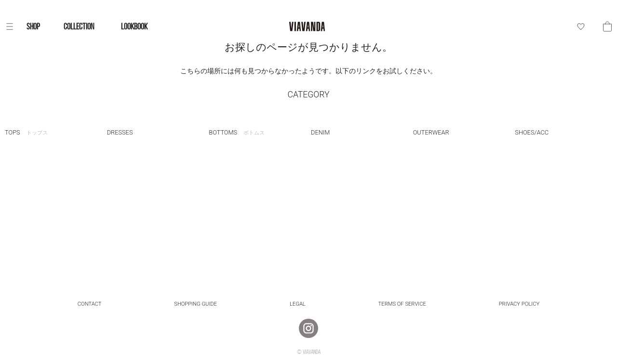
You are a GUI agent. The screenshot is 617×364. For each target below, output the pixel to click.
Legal (298, 304)
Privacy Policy (519, 304)
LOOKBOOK (134, 27)
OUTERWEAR (431, 132)
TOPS (26, 132)
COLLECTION (79, 27)
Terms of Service (402, 304)
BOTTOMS (237, 132)
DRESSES (120, 132)
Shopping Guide (195, 304)
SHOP (33, 27)
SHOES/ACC (532, 132)
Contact (90, 304)
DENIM (320, 132)
